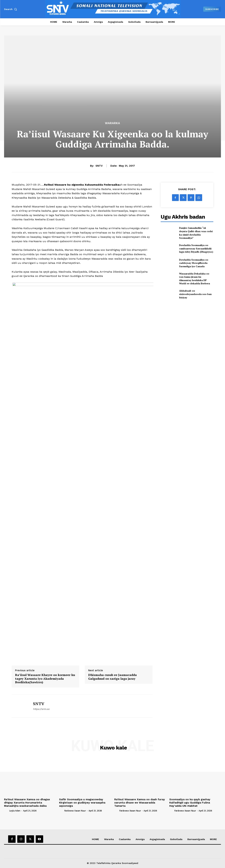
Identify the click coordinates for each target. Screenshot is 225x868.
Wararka (112, 123)
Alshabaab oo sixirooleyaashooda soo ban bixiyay (195, 294)
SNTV (99, 166)
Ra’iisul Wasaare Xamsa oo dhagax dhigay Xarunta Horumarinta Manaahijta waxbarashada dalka (27, 803)
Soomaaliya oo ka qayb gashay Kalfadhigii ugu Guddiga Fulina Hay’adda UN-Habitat (190, 803)
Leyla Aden (15, 811)
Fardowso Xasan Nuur (75, 811)
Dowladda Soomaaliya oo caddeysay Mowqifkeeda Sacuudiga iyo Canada (194, 263)
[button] (11, 9)
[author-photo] (6, 811)
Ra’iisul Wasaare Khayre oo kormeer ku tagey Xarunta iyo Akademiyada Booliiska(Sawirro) (45, 679)
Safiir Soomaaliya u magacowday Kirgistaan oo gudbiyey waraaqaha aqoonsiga (82, 803)
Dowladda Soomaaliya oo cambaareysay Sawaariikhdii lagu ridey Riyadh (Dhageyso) (196, 248)
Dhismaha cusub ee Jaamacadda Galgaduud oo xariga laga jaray (112, 677)
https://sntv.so (41, 709)
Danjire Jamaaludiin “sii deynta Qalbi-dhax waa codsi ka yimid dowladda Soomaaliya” (196, 233)
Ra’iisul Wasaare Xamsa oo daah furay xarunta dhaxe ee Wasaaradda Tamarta (140, 803)
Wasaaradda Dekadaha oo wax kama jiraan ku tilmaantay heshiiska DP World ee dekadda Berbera (195, 279)
